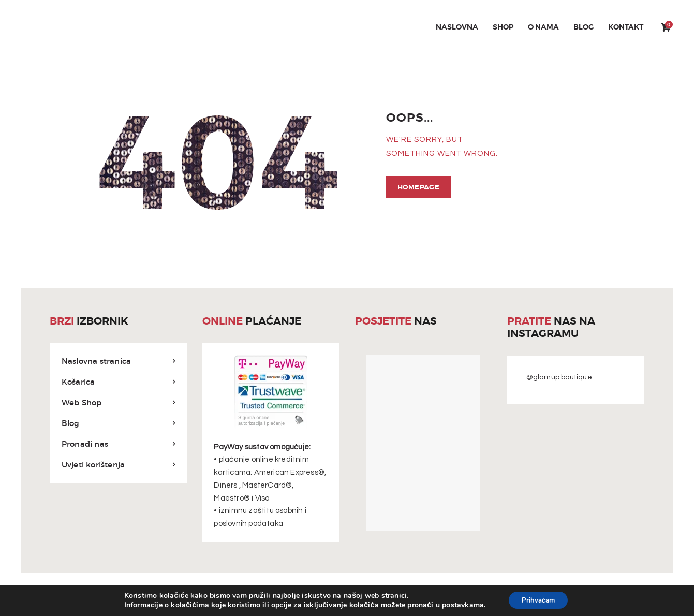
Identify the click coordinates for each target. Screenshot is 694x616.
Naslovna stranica (96, 361)
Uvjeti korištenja (93, 464)
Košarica (78, 381)
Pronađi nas (85, 443)
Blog (71, 423)
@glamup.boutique (559, 377)
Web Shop (82, 402)
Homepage (417, 187)
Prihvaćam (538, 600)
